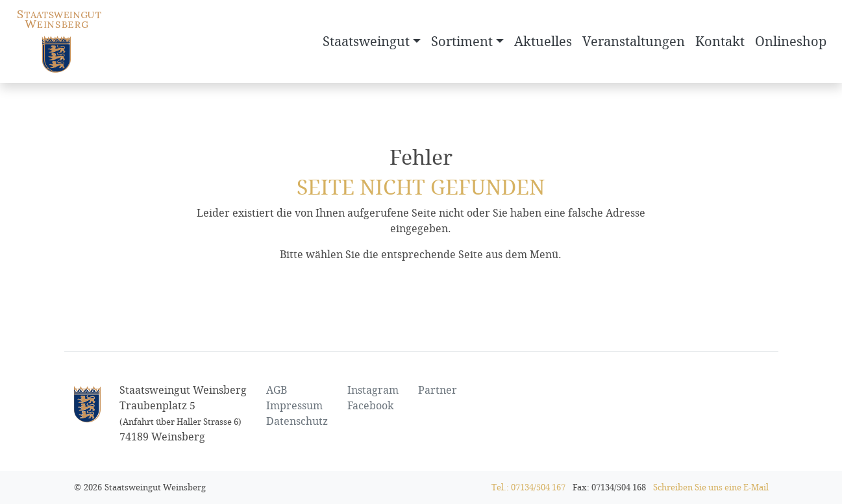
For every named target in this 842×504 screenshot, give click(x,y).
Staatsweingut (366, 42)
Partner (438, 390)
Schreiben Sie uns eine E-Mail (711, 487)
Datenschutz (297, 421)
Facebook (370, 406)
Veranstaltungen (634, 42)
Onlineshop (791, 42)
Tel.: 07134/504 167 (528, 487)
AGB (277, 390)
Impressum (294, 406)
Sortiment (462, 42)
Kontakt (720, 42)
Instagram (373, 390)
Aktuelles (543, 42)
